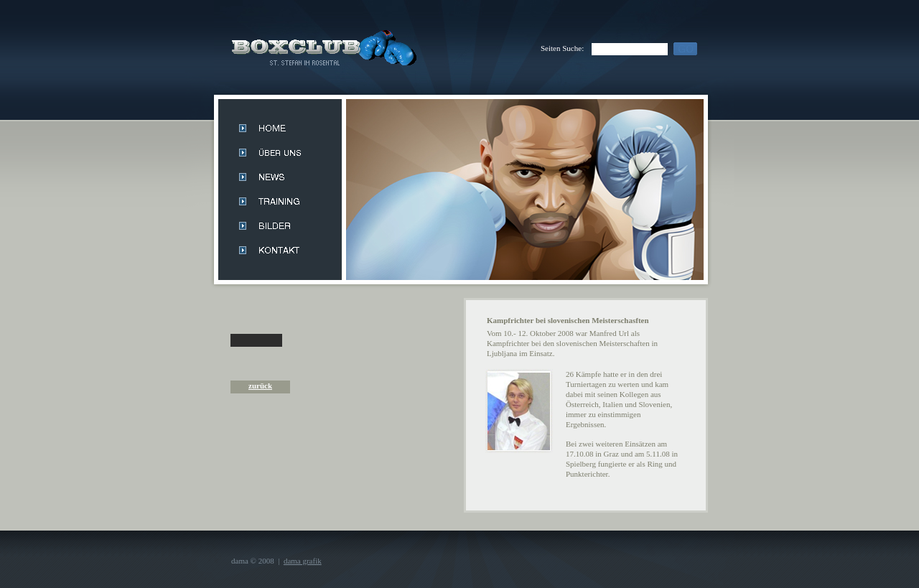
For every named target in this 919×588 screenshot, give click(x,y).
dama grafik (303, 561)
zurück (260, 386)
